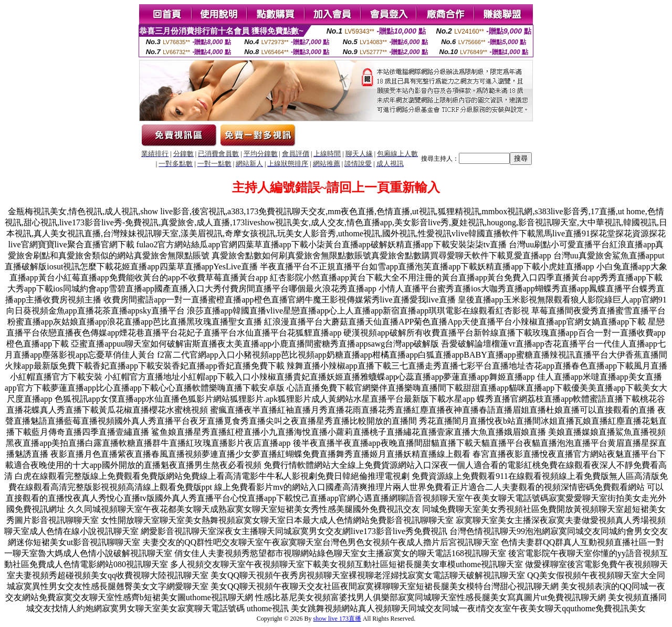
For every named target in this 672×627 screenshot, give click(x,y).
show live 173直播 (337, 619)
